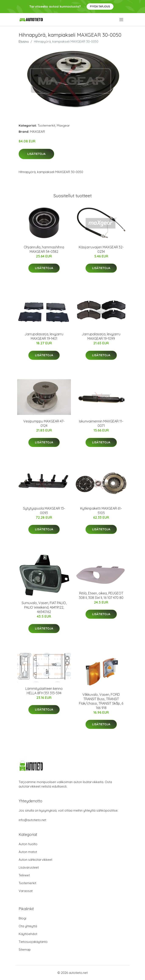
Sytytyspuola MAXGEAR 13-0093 (44, 511)
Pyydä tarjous (100, 6)
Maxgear (63, 125)
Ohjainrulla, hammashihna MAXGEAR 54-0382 (44, 249)
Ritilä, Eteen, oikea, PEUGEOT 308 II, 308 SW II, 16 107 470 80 (101, 595)
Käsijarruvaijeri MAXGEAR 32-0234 (101, 249)
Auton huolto (28, 844)
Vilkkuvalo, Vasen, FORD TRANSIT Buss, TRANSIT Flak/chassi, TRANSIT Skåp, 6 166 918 (101, 701)
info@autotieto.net (32, 820)
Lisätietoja (36, 154)
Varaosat (26, 891)
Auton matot (28, 852)
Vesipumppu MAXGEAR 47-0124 (44, 423)
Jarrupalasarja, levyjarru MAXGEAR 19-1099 (101, 336)
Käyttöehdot (28, 934)
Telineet (24, 875)
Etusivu (24, 41)
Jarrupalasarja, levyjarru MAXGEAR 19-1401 (44, 336)
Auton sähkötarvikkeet (35, 860)
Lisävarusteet (29, 867)
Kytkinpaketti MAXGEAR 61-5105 (101, 511)
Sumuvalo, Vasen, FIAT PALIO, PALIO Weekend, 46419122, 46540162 (44, 607)
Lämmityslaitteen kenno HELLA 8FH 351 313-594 (44, 691)
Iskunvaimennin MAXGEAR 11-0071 (101, 423)
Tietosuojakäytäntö (33, 942)
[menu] (122, 20)
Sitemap (25, 950)
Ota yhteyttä (28, 926)
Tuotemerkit (46, 125)
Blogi (22, 918)
